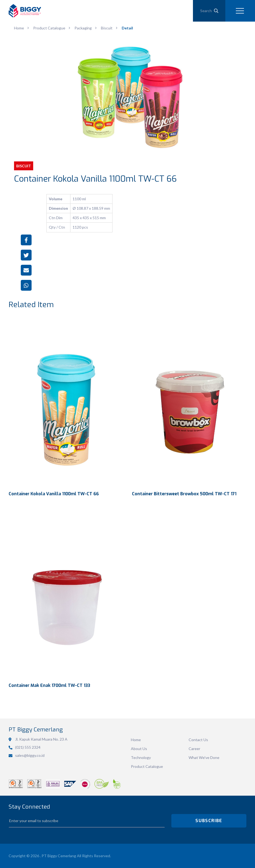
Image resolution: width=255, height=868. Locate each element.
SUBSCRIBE (209, 821)
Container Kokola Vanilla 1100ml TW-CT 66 (54, 494)
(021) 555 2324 (28, 747)
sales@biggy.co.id (30, 755)
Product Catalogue (147, 766)
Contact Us (198, 740)
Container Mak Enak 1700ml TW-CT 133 (49, 685)
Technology (141, 757)
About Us (139, 749)
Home (136, 740)
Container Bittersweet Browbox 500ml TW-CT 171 (184, 494)
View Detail (66, 402)
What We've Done (204, 757)
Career (194, 749)
